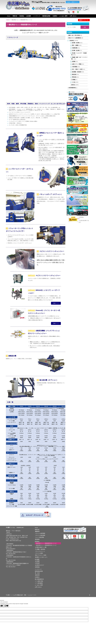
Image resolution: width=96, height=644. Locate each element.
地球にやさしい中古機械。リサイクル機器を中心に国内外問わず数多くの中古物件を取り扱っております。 (49, 2)
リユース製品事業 (40, 537)
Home (9, 16)
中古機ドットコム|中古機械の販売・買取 (16, 595)
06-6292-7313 (13, 537)
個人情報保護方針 (39, 579)
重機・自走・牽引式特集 (74, 35)
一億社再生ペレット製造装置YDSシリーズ (46, 545)
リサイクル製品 (39, 553)
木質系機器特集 (72, 88)
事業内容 (15, 16)
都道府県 (37, 575)
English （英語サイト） (73, 2)
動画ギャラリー (83, 20)
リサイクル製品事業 (40, 535)
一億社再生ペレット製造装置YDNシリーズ (46, 543)
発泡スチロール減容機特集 (75, 38)
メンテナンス (37, 16)
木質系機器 (75, 67)
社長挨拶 (37, 563)
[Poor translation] (6, 606)
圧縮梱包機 (75, 48)
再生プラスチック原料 (41, 555)
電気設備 (74, 77)
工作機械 (73, 80)
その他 (74, 82)
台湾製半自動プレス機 (41, 547)
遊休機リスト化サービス (41, 557)
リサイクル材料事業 (40, 533)
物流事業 (37, 539)
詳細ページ (56, 303)
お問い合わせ (73, 16)
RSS (79, 219)
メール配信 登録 (39, 581)
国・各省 (37, 573)
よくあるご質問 (63, 16)
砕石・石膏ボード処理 (77, 69)
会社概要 (29, 16)
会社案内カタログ (40, 565)
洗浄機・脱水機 (76, 50)
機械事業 (37, 531)
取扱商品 (22, 16)
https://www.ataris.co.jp (15, 541)
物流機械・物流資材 (77, 72)
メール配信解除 (39, 583)
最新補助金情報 (46, 16)
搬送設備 (74, 74)
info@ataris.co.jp (14, 539)
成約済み (73, 85)
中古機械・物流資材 (40, 549)
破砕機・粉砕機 (76, 43)
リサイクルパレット (40, 551)
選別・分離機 (75, 45)
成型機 (74, 61)
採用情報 (37, 567)
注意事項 (55, 16)
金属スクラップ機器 (77, 64)
